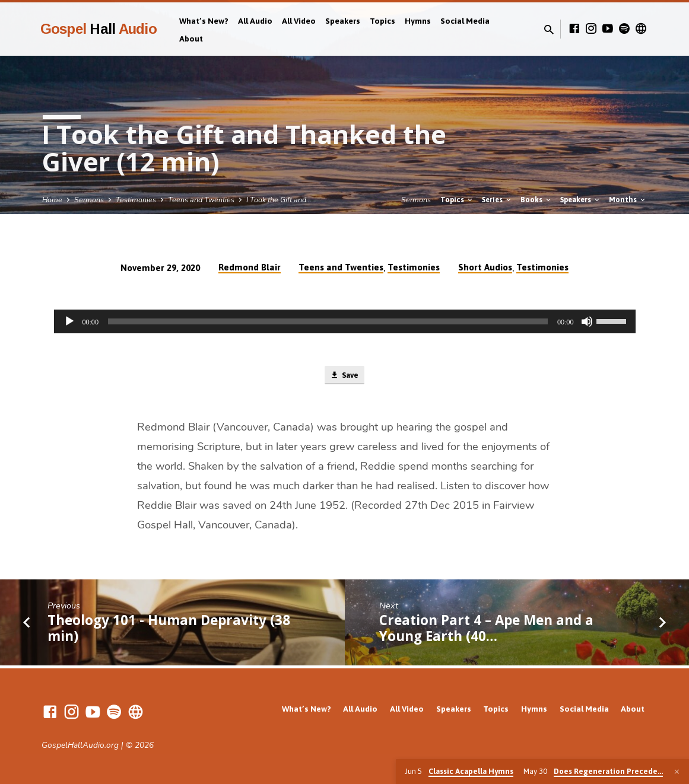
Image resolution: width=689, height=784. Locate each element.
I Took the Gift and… (279, 200)
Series (497, 200)
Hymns (418, 21)
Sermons (89, 200)
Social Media (465, 21)
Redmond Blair (250, 267)
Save (344, 377)
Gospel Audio (99, 29)
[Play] (69, 321)
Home (52, 200)
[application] (345, 321)
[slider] (328, 321)
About (191, 39)
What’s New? (204, 21)
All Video (299, 21)
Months (628, 200)
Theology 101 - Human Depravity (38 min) (169, 630)
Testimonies (136, 200)
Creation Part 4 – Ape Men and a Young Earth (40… (486, 630)
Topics (382, 21)
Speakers (343, 21)
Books (536, 200)
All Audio (255, 21)
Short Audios (485, 267)
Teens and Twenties (201, 200)
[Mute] (587, 321)
